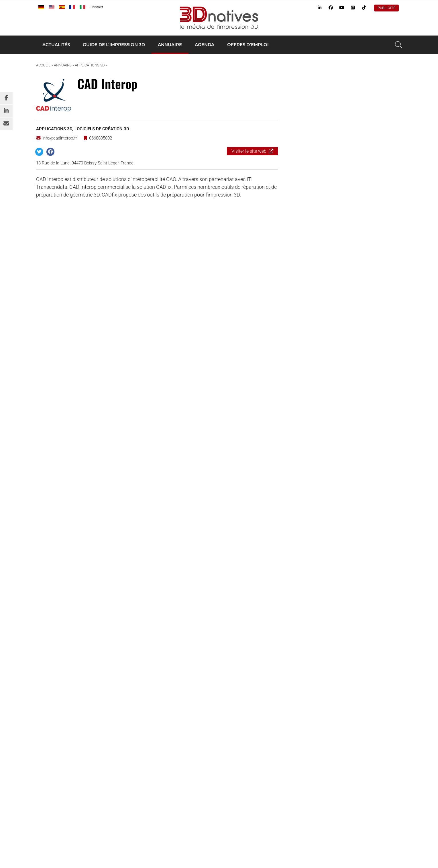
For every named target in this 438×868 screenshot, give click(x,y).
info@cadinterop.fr (57, 138)
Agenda (205, 45)
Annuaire (170, 45)
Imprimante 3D (298, 659)
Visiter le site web (249, 151)
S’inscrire (96, 608)
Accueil (43, 65)
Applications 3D (90, 65)
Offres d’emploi (248, 45)
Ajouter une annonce (347, 83)
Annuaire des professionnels (311, 666)
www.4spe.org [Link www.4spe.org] (109, 810)
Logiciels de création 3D (102, 129)
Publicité (386, 8)
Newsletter (294, 692)
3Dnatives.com (90, 736)
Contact (97, 7)
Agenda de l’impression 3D (309, 679)
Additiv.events (123, 736)
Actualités (56, 45)
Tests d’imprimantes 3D (307, 672)
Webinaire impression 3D (307, 698)
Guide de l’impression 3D (114, 45)
